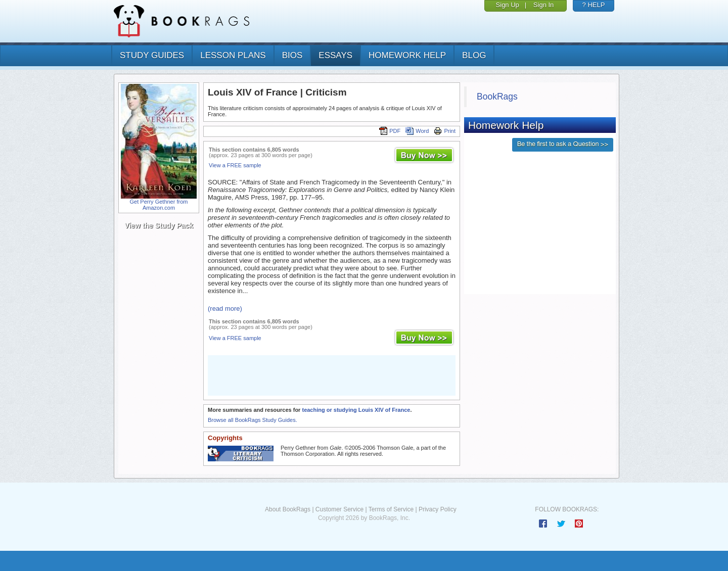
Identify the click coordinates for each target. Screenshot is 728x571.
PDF (390, 131)
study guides (152, 55)
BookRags (497, 97)
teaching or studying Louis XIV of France (356, 410)
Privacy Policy (438, 509)
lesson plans (233, 55)
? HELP (594, 5)
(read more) (225, 308)
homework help (407, 55)
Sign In (543, 5)
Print (445, 131)
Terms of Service (391, 509)
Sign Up (508, 5)
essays (335, 55)
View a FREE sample (235, 165)
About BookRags (288, 509)
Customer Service (339, 509)
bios (292, 55)
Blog (474, 55)
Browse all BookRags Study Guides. (253, 420)
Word (417, 131)
